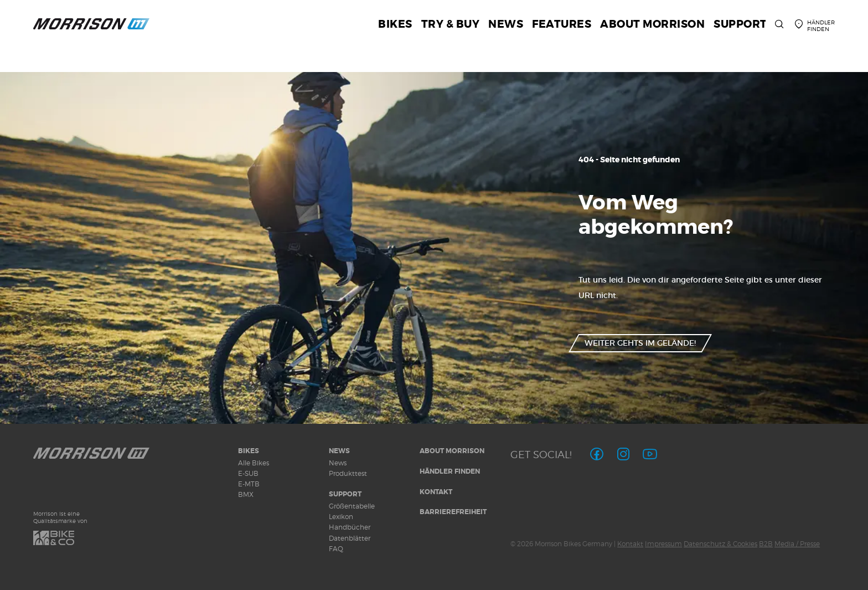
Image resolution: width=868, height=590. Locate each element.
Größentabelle (352, 506)
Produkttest (348, 473)
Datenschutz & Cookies (720, 544)
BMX (246, 494)
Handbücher (350, 527)
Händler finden (450, 471)
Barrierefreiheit (453, 512)
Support (345, 494)
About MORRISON (452, 451)
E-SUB (248, 473)
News (339, 451)
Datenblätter (350, 538)
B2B (766, 544)
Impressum (663, 544)
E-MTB (249, 484)
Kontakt (436, 492)
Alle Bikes (254, 463)
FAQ (336, 549)
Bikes (249, 451)
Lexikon (341, 517)
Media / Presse (797, 544)
